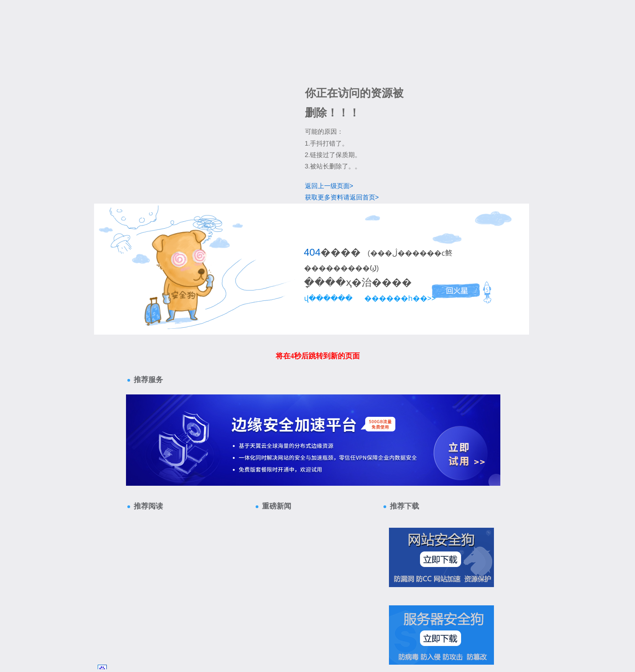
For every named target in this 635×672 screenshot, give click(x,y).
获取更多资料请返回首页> (342, 197)
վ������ (328, 298)
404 (312, 252)
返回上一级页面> (329, 186)
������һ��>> (400, 298)
